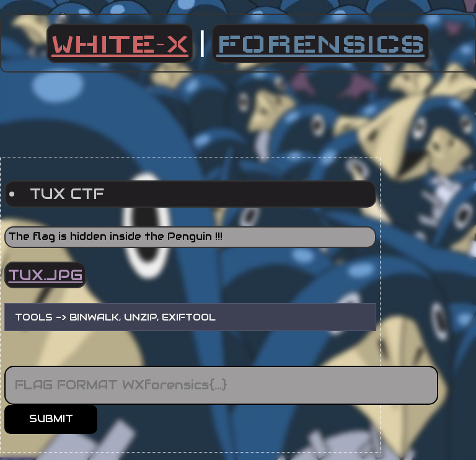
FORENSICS (320, 43)
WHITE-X (120, 43)
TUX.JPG (45, 275)
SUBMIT (51, 419)
